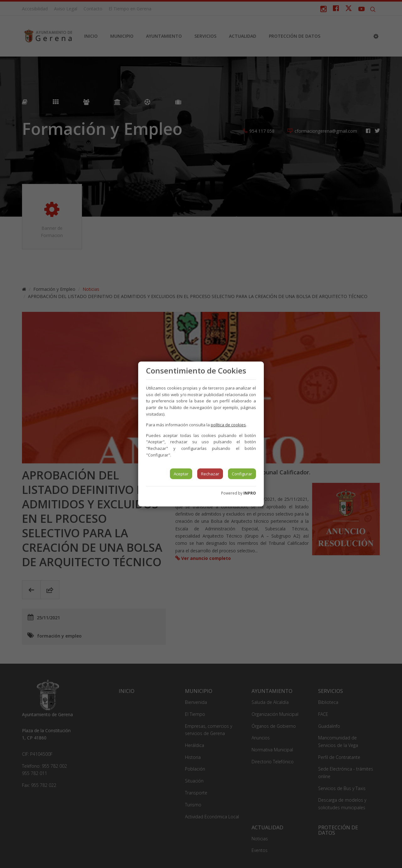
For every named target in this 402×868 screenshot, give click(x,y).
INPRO (250, 493)
